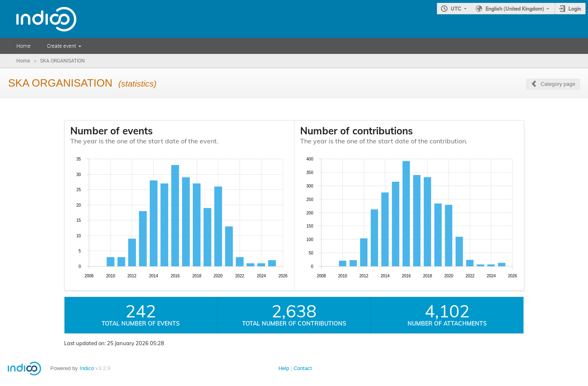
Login (575, 9)
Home (23, 46)
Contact (303, 368)
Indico (87, 368)
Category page (558, 84)
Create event (61, 46)
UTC (456, 9)
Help (284, 368)
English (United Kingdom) (515, 9)
